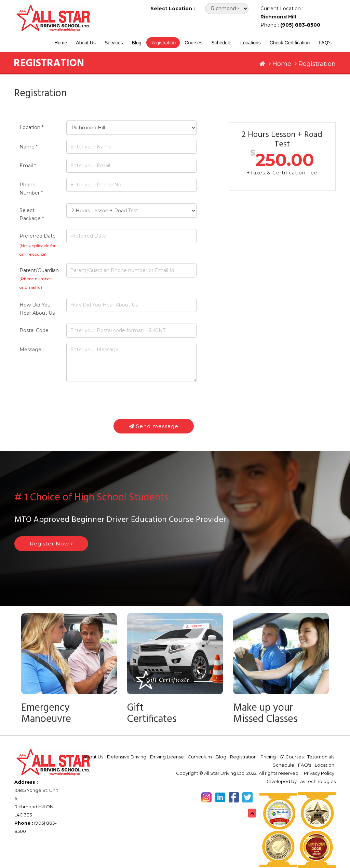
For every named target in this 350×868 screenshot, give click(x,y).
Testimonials (321, 757)
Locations (251, 43)
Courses (193, 43)
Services (114, 43)
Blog (137, 43)
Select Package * (32, 214)
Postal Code (34, 330)
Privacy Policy (319, 773)
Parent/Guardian (38, 279)
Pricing (268, 757)
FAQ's (325, 43)
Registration (163, 43)
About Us (86, 43)
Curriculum (200, 757)
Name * (29, 147)
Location (325, 765)
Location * (31, 127)
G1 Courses (292, 757)
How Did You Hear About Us (37, 309)
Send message (154, 426)
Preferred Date (38, 236)
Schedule (221, 43)
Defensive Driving (127, 757)
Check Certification (290, 43)
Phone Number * (31, 189)
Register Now (51, 544)
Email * (28, 166)
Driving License (167, 757)
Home (61, 43)
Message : (32, 350)
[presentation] (118, 400)
